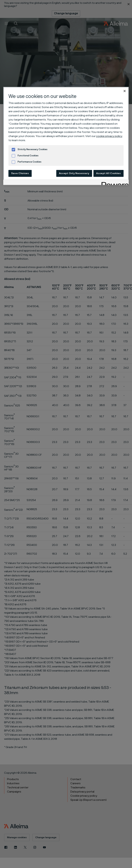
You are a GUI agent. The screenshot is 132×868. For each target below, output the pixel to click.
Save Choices (20, 173)
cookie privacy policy (109, 136)
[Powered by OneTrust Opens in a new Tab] (114, 183)
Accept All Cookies (109, 173)
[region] (66, 136)
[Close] (125, 91)
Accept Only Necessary (74, 173)
